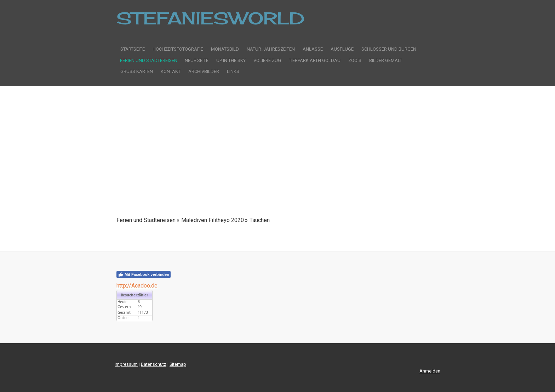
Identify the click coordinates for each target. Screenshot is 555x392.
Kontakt (171, 71)
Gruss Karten (137, 71)
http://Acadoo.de (137, 286)
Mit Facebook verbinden (144, 274)
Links (233, 71)
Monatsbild (225, 49)
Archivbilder (204, 71)
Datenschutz (154, 364)
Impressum (126, 364)
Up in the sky (231, 60)
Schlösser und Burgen (389, 49)
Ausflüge (342, 49)
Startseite (133, 49)
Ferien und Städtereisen (149, 60)
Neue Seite (197, 60)
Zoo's (355, 60)
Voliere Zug (267, 60)
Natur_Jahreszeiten (271, 49)
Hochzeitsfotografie (178, 49)
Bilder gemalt (386, 60)
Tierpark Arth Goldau (315, 60)
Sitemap (178, 364)
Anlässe (313, 49)
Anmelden (430, 371)
